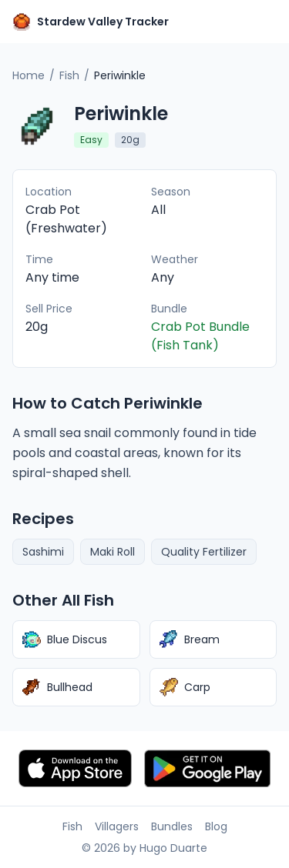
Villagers (117, 826)
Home (29, 75)
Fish (69, 75)
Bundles (172, 826)
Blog (216, 826)
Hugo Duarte (173, 848)
